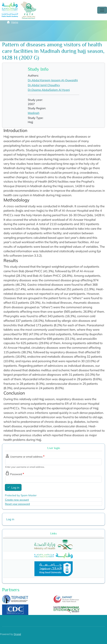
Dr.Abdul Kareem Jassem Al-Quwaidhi (53, 80)
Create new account (17, 500)
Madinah (34, 113)
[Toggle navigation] (102, 10)
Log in (15, 488)
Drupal (17, 634)
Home (15, 22)
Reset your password (17, 504)
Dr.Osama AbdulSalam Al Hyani (49, 90)
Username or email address (26, 457)
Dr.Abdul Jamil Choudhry (44, 85)
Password (16, 474)
